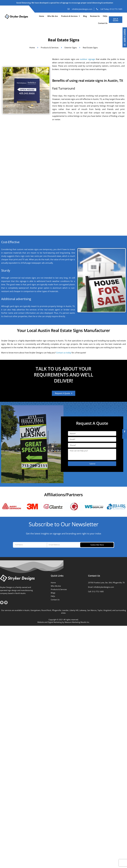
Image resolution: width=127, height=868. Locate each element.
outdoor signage (87, 59)
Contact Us (103, 23)
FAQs (105, 16)
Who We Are (53, 16)
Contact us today (64, 353)
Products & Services (70, 16)
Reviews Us (95, 16)
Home (42, 16)
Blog (85, 16)
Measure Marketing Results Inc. (77, 622)
